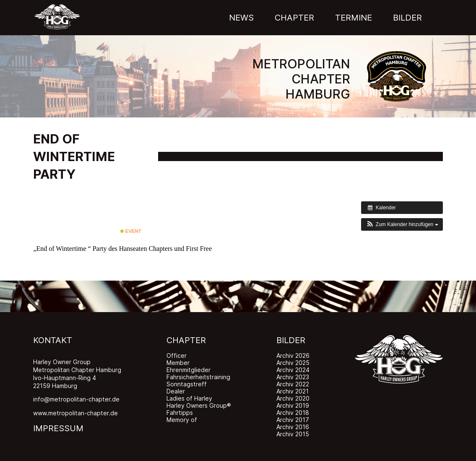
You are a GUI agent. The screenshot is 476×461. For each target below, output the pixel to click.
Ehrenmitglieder (189, 370)
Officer (177, 356)
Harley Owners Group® (199, 405)
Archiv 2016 (293, 427)
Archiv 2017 (293, 420)
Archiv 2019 (293, 405)
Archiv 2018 (293, 413)
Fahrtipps (180, 413)
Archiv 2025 (293, 363)
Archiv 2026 (293, 356)
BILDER (291, 340)
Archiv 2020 (293, 398)
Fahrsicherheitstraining (198, 377)
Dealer (176, 391)
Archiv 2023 (293, 377)
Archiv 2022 (293, 384)
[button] (402, 224)
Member (178, 363)
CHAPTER (186, 340)
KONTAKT (53, 340)
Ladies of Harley (189, 398)
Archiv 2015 (293, 434)
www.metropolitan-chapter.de (75, 413)
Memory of (182, 420)
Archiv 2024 (293, 370)
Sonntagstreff (187, 384)
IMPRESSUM (58, 428)
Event (131, 231)
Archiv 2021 (293, 391)
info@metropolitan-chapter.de (76, 399)
